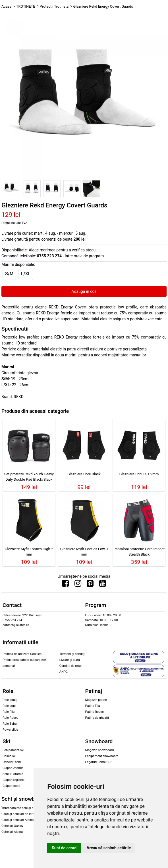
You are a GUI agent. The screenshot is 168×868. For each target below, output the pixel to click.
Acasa (7, 6)
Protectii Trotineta (54, 6)
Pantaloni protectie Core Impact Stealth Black (139, 552)
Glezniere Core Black (84, 474)
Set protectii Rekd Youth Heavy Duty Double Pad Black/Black (29, 477)
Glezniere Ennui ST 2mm (139, 474)
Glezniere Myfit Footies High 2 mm (29, 552)
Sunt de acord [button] (64, 848)
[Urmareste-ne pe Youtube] (103, 585)
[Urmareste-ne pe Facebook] (65, 585)
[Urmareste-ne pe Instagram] (78, 585)
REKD (19, 397)
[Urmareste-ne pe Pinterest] (90, 585)
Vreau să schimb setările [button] (109, 848)
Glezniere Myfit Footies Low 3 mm (84, 552)
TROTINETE (26, 6)
